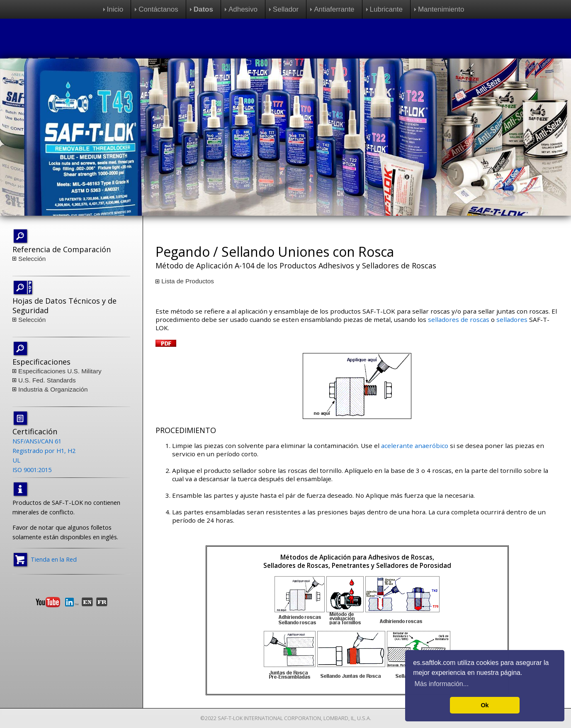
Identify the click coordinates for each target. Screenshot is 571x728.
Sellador (286, 9)
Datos (203, 9)
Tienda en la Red (54, 559)
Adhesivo (243, 9)
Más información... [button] (441, 684)
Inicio (115, 9)
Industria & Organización (53, 389)
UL (16, 460)
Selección (32, 259)
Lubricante (386, 9)
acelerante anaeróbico (415, 446)
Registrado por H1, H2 (44, 450)
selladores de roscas (459, 319)
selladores (512, 319)
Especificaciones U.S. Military (60, 371)
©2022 (208, 718)
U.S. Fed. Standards (47, 380)
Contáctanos (158, 9)
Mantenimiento (441, 9)
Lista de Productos (188, 281)
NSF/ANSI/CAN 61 (37, 441)
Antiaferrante (334, 9)
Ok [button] (485, 705)
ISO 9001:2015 (32, 470)
